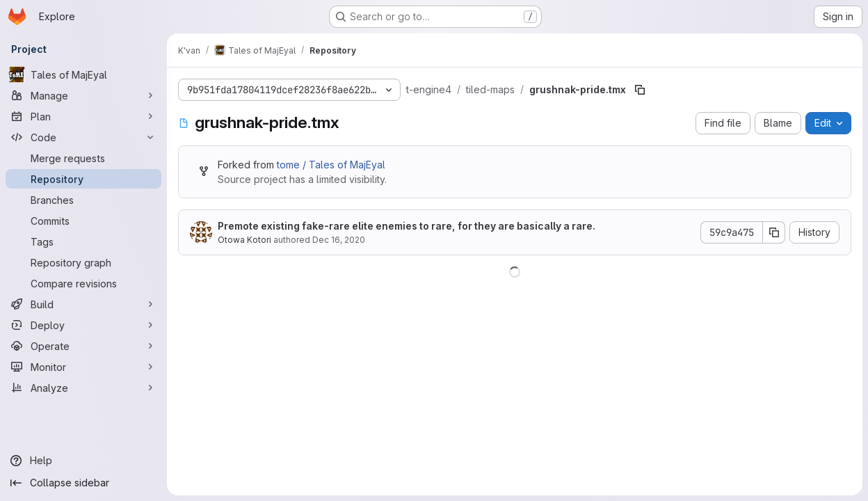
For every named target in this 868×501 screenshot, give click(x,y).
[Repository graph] (83, 262)
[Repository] (83, 179)
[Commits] (83, 221)
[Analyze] (83, 388)
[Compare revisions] (83, 283)
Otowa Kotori (244, 240)
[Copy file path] (640, 90)
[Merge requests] (83, 158)
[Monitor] (83, 367)
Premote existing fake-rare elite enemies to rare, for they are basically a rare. (407, 226)
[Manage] (83, 95)
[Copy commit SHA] (774, 232)
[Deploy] (83, 325)
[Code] (83, 137)
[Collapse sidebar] (83, 483)
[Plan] (83, 116)
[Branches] (83, 200)
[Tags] (83, 241)
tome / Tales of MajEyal (331, 165)
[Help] (83, 461)
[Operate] (83, 346)
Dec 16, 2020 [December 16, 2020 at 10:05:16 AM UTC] (339, 240)
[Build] (83, 304)
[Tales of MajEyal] (83, 74)
